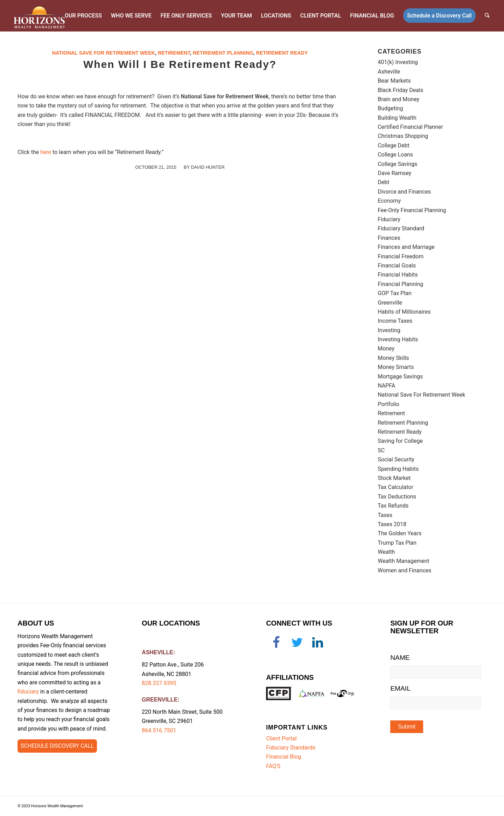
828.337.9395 (159, 683)
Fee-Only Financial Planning (412, 210)
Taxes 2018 (392, 524)
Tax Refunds (393, 506)
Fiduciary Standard (401, 228)
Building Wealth (397, 118)
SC (381, 450)
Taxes (385, 515)
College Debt (393, 145)
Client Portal (281, 738)
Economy (389, 201)
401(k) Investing (398, 62)
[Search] (487, 16)
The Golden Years (400, 533)
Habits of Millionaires (404, 312)
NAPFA (386, 386)
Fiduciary (389, 219)
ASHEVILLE (157, 652)
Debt (383, 182)
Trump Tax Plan (397, 543)
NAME (400, 658)
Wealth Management (403, 561)
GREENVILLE (160, 700)
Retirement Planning (223, 53)
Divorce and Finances (404, 192)
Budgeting (390, 108)
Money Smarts (396, 367)
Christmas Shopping (403, 136)
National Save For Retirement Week (104, 53)
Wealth (386, 552)
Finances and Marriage (406, 247)
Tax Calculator (395, 487)
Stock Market (394, 478)
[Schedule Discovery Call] (57, 746)
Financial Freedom (401, 256)
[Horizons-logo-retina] (39, 16)
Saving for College (400, 441)
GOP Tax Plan (394, 293)
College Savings (397, 164)
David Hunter (208, 167)
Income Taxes (395, 321)
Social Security (396, 459)
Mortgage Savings (400, 376)
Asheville (389, 72)
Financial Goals (397, 266)
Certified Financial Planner (410, 127)
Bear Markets (394, 81)
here (46, 152)
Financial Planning (400, 284)
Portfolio (388, 404)
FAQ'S (273, 766)
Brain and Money (398, 99)
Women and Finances (404, 570)
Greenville (390, 303)
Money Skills (393, 358)
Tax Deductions (397, 497)
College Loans (395, 155)
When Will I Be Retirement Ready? (180, 64)
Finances (389, 238)
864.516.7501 (159, 730)
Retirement (174, 53)
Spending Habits (398, 469)
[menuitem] (84, 16)
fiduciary (28, 692)
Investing (389, 330)
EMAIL (400, 688)
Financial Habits (398, 275)
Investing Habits (398, 339)
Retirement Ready (282, 53)
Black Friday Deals (400, 90)
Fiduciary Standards (291, 748)
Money (386, 348)
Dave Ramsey (394, 173)
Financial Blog (283, 757)
